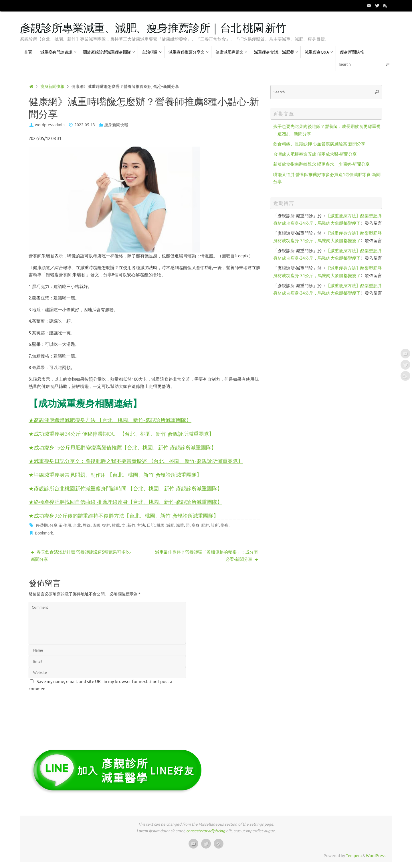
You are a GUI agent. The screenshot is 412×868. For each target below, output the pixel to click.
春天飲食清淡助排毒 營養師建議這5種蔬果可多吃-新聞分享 (81, 556)
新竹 (131, 525)
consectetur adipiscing (206, 831)
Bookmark (44, 533)
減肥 (170, 525)
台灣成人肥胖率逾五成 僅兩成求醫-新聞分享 (315, 154)
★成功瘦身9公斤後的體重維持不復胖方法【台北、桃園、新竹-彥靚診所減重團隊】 (124, 515)
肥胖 (205, 525)
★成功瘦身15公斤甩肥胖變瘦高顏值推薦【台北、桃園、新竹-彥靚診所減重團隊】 (122, 447)
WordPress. (376, 856)
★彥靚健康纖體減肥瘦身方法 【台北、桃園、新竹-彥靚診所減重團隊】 (110, 420)
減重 (180, 525)
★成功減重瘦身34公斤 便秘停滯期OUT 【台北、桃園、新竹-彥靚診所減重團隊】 (121, 434)
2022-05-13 (85, 125)
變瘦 (225, 525)
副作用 (65, 525)
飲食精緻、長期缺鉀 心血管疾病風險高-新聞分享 (319, 144)
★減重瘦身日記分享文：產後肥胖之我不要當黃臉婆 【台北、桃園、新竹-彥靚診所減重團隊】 (136, 461)
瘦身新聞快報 (52, 87)
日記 (151, 525)
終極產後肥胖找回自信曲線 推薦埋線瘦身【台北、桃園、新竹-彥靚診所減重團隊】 (128, 502)
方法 (141, 525)
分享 (54, 525)
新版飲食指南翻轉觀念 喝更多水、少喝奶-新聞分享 (321, 164)
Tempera (354, 856)
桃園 (161, 525)
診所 (215, 525)
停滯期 (42, 525)
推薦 (116, 525)
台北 (77, 525)
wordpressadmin (50, 125)
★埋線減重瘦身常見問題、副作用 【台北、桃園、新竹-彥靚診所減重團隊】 (115, 475)
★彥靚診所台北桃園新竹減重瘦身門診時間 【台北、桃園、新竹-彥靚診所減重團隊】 (125, 488)
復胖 (106, 525)
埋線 (87, 525)
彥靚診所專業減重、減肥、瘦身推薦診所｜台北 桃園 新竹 (153, 29)
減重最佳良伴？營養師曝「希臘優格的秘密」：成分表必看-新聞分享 (207, 556)
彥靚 (96, 525)
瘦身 (195, 525)
